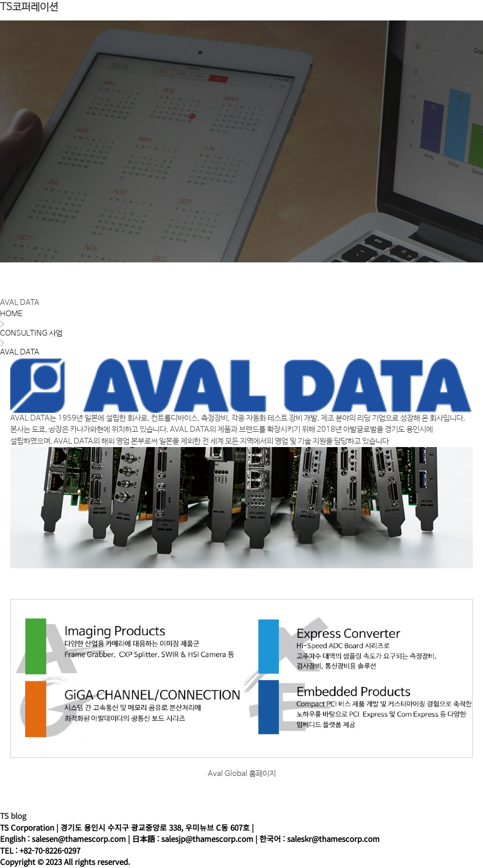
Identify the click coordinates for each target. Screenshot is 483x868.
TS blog (13, 816)
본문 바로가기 (0, 0)
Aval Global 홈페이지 (242, 774)
